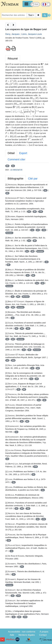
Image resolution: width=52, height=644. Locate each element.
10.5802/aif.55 (16, 170)
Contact (43, 635)
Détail (11, 153)
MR (7, 166)
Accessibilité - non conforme (22, 632)
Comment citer (16, 159)
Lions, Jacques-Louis (32, 34)
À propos (44, 632)
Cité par (33, 179)
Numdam (9, 233)
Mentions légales (27, 635)
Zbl (13, 166)
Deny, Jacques (12, 34)
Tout (30, 15)
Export (23, 153)
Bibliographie (16, 179)
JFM (41, 212)
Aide (12, 635)
